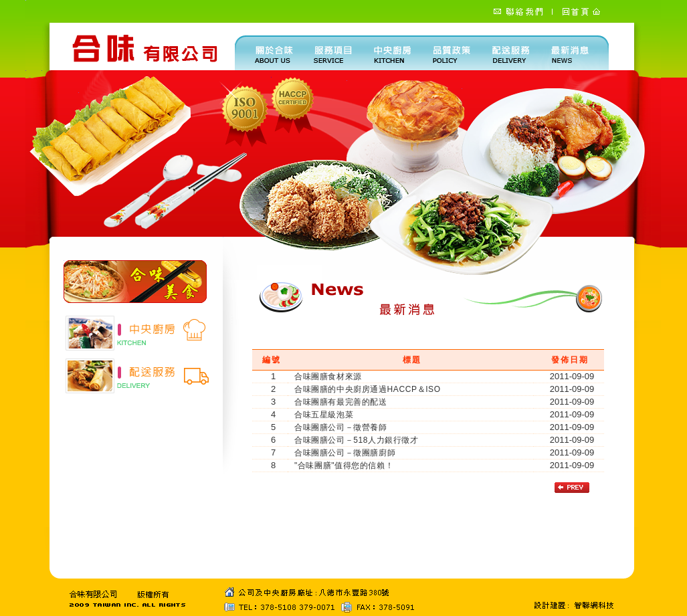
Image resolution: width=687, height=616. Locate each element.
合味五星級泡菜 (324, 415)
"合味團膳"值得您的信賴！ (344, 466)
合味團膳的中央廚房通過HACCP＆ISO (368, 389)
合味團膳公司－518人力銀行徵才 (357, 440)
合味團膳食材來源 (328, 377)
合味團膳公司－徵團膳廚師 (345, 453)
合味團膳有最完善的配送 (341, 402)
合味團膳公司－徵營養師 (341, 427)
